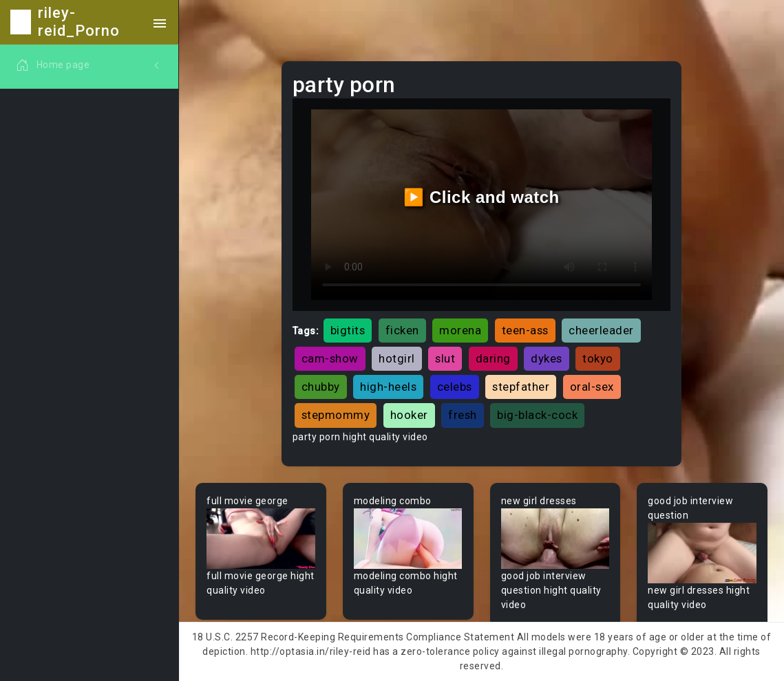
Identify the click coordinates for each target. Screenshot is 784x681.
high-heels (388, 387)
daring (493, 358)
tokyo (598, 358)
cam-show (330, 358)
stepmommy (336, 415)
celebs (455, 387)
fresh (463, 415)
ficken (402, 330)
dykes (547, 358)
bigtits (348, 330)
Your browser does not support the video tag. (261, 539)
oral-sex (592, 387)
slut (445, 358)
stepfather (521, 387)
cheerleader (601, 330)
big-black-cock (537, 415)
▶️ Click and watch (481, 197)
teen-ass (525, 330)
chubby (321, 387)
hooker (409, 415)
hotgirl (397, 358)
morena (460, 330)
